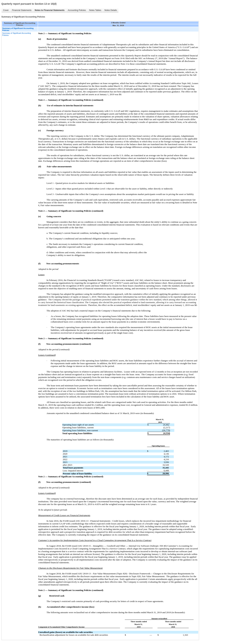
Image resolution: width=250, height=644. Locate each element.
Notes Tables (95, 10)
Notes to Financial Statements (50, 10)
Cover (6, 10)
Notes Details (111, 10)
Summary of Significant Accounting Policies (17, 34)
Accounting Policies (77, 10)
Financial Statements (22, 10)
